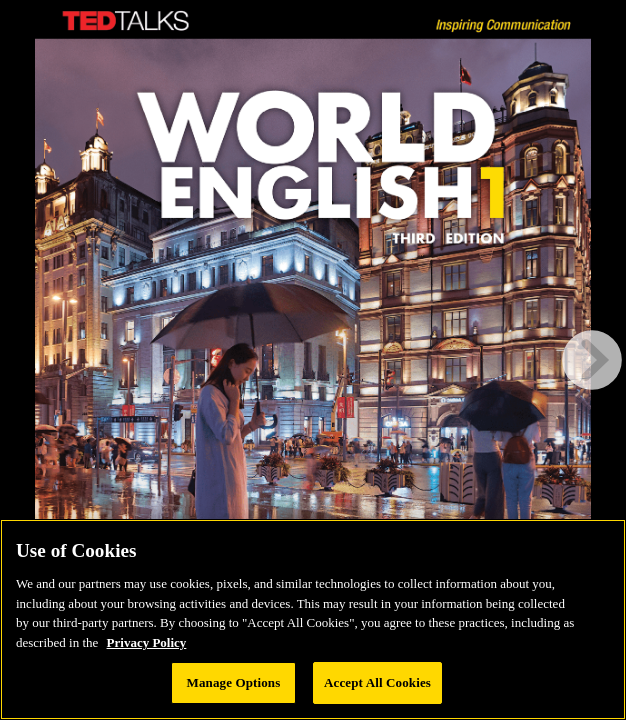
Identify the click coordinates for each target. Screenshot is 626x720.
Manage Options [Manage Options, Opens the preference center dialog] (234, 682)
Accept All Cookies (377, 682)
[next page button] (592, 360)
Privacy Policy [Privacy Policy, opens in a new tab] (147, 642)
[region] (313, 619)
